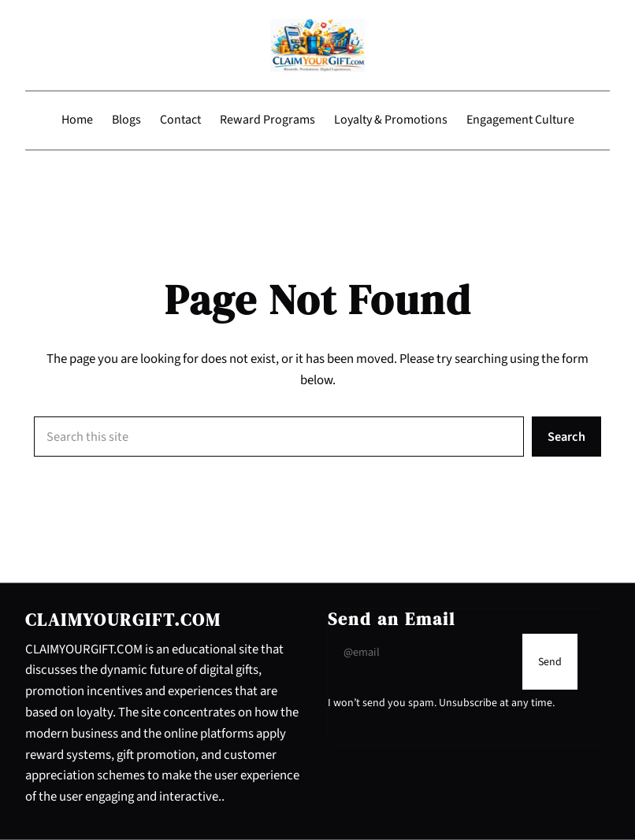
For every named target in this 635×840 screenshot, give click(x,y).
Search (566, 437)
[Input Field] (421, 652)
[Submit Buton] (550, 662)
